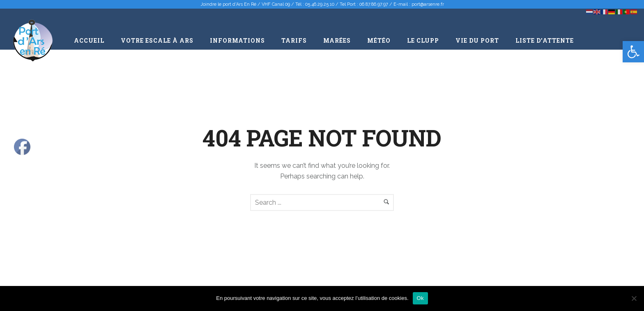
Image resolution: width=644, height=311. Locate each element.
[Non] (634, 298)
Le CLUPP (423, 40)
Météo (379, 40)
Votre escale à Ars (157, 40)
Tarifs (294, 40)
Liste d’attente (545, 40)
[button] (633, 52)
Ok (420, 298)
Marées (337, 40)
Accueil (89, 40)
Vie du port (477, 40)
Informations (237, 40)
